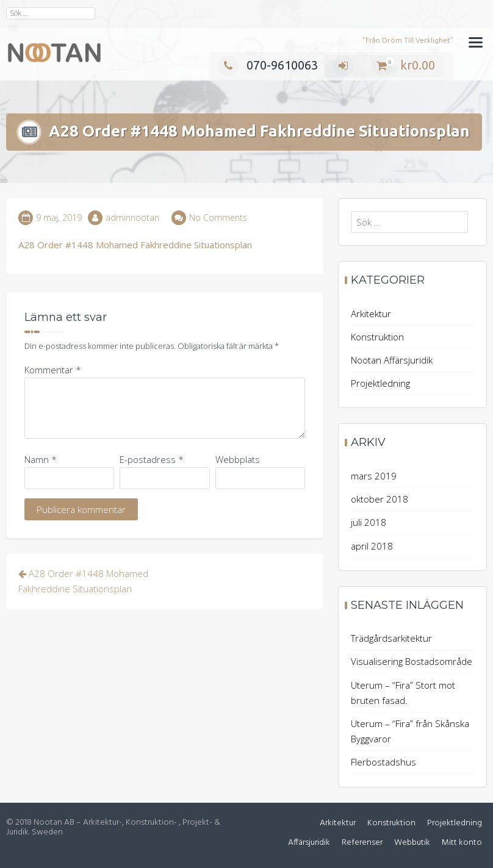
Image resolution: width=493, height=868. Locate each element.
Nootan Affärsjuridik (392, 360)
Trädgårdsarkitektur (391, 638)
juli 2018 (369, 522)
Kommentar (53, 370)
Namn (41, 459)
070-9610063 (268, 65)
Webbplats (238, 459)
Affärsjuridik (309, 843)
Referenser (362, 843)
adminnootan (132, 217)
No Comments (218, 217)
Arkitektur (371, 314)
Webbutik (412, 843)
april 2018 (372, 546)
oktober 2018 (380, 499)
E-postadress (152, 459)
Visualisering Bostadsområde (412, 661)
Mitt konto (462, 843)
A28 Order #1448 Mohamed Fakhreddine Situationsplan (135, 245)
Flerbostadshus (383, 762)
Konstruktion (377, 337)
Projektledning (380, 383)
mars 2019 (374, 476)
